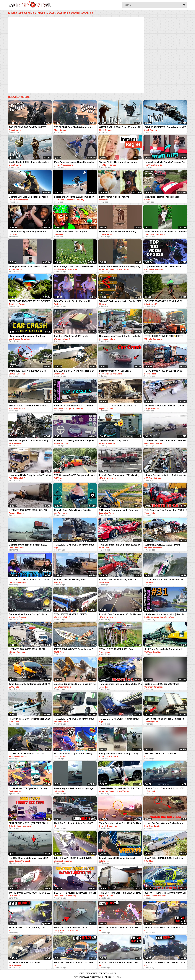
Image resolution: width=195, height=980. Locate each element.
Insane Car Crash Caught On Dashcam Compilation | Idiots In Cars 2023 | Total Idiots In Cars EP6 (164, 824)
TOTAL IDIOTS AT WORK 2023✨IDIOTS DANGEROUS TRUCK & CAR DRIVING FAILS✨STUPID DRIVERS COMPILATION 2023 (164, 336)
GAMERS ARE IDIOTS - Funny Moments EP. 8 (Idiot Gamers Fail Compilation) (165, 128)
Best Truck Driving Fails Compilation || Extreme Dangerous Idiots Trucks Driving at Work (165, 649)
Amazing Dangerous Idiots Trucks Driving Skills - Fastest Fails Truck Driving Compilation (75, 684)
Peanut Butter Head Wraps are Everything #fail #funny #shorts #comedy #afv (120, 267)
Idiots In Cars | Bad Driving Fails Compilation (70, 580)
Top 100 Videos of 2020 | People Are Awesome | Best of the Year (163, 267)
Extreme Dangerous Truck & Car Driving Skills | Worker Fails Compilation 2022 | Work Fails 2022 (29, 441)
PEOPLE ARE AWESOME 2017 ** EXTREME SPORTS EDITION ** (30, 302)
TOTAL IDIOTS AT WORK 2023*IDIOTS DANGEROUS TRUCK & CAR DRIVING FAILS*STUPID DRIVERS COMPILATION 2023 (28, 371)
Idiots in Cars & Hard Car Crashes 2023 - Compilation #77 (119, 963)
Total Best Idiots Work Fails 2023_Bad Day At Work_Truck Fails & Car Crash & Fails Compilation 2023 (120, 824)
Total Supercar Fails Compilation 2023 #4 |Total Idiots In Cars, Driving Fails (30, 684)
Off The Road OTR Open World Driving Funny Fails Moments (28, 789)
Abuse (113, 973)
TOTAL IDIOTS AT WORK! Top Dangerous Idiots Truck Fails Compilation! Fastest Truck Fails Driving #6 (74, 719)
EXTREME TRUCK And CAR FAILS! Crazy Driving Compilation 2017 (164, 406)
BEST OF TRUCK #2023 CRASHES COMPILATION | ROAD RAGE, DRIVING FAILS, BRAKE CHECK (163, 754)
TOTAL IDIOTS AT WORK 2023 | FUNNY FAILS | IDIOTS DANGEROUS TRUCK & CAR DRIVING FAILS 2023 (165, 371)
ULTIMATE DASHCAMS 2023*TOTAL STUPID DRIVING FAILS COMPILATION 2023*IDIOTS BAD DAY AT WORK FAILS (28, 754)
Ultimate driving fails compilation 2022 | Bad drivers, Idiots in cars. (29, 545)
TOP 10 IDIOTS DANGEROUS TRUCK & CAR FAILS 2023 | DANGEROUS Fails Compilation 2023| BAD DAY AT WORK (30, 893)
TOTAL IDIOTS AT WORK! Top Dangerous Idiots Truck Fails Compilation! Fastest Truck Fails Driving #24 (119, 719)
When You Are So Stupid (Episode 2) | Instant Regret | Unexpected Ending (73, 302)
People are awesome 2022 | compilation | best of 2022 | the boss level (75, 197)
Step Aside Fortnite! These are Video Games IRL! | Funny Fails (163, 197)
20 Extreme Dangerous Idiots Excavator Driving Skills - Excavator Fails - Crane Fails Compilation (119, 510)
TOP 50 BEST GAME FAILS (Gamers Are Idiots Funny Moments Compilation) (74, 128)
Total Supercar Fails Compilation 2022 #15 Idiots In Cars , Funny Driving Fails (120, 684)
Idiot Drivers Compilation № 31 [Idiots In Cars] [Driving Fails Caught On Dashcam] (165, 615)
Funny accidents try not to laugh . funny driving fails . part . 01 (119, 754)
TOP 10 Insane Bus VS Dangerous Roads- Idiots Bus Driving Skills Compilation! (75, 476)
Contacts (104, 973)
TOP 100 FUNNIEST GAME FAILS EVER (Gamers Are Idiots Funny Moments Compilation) (28, 128)
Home (81, 973)
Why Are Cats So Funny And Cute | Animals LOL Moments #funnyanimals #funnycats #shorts (166, 232)
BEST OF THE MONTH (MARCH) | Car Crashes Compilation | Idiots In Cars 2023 (30, 928)
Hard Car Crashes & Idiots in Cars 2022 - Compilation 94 (29, 858)
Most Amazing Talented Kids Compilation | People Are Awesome (75, 162)
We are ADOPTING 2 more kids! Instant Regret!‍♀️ (118, 162)
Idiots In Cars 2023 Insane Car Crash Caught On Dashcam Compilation (117, 858)
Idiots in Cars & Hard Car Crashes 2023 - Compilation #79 (165, 928)
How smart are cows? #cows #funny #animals (118, 232)
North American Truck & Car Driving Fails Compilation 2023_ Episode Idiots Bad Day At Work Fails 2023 (120, 336)
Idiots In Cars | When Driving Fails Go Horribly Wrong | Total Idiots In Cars (118, 580)
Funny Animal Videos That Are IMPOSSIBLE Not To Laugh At (114, 197)
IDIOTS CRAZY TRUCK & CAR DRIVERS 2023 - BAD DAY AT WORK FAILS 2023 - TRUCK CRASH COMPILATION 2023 (73, 858)
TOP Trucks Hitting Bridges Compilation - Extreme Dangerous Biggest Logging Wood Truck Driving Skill (165, 719)
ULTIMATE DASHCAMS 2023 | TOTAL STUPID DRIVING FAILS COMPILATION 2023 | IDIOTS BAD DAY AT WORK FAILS (164, 545)
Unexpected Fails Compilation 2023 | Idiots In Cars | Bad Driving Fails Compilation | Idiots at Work (30, 476)
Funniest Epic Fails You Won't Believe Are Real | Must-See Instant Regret (165, 162)
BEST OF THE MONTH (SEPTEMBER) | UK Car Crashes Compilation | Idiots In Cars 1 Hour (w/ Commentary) (30, 824)
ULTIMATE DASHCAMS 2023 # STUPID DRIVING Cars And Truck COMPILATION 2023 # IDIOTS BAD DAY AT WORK (28, 510)
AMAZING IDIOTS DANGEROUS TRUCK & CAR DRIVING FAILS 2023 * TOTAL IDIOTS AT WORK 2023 (29, 406)
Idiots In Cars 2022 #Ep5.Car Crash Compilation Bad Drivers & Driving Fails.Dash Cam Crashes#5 (162, 684)
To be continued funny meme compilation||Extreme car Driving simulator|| (115, 441)
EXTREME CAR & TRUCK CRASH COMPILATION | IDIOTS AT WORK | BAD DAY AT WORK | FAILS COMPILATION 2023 (29, 963)
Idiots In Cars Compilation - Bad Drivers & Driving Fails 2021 (165, 476)
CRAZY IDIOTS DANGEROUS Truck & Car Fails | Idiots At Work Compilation (164, 858)
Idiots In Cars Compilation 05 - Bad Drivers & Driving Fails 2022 (120, 615)
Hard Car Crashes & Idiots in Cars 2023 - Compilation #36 (74, 824)
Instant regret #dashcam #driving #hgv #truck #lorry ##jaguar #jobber (74, 789)
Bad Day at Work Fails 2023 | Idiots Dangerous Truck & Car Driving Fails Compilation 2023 (72, 336)
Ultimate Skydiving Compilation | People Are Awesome (29, 197)
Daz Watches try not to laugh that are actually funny (27, 232)
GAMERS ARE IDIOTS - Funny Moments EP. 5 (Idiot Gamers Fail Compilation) (30, 162)
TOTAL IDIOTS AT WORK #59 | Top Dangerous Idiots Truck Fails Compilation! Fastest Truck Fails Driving (120, 649)
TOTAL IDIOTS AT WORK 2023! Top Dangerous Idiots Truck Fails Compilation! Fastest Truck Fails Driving (75, 615)
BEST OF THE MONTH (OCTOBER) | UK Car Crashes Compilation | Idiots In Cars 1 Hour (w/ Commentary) (75, 893)
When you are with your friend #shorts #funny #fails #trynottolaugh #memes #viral (28, 267)
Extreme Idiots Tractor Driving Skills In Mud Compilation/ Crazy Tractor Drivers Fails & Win (29, 615)
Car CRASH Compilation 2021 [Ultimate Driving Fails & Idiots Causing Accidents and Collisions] (74, 406)
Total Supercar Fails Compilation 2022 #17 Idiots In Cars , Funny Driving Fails (166, 510)
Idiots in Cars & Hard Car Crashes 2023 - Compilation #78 (165, 963)
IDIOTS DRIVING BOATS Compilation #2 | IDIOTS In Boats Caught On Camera (74, 649)
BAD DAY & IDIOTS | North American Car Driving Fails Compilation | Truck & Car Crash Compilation (74, 371)
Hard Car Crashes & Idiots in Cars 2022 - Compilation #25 (74, 963)
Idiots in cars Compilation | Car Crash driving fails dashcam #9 (27, 336)
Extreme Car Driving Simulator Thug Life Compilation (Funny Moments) (74, 441)
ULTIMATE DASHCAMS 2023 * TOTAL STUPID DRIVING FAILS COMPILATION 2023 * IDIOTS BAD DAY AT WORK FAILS (28, 649)
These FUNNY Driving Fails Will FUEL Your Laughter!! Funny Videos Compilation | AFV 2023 (120, 789)
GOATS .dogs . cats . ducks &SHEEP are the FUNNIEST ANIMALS (74, 267)
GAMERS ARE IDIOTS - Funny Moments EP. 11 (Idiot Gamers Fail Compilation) (120, 128)
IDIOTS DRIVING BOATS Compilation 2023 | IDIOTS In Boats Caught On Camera (30, 719)
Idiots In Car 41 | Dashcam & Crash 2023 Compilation (164, 789)
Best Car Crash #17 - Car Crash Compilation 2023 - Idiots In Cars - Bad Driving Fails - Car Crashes (118, 371)
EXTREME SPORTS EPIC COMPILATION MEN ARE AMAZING (164, 302)
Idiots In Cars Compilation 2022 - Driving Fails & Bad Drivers (119, 476)
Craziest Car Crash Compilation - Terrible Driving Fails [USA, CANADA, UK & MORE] (165, 441)
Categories (91, 973)
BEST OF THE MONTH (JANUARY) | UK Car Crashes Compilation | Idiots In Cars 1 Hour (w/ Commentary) (165, 893)
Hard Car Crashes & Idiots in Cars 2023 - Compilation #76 (119, 928)
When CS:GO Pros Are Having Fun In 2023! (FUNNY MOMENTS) (120, 302)
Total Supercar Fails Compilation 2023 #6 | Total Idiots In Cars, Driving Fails (120, 545)
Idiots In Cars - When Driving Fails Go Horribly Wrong (73, 510)
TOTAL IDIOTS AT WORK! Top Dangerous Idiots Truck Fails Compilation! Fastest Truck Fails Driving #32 (74, 545)
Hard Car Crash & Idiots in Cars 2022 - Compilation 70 (73, 928)
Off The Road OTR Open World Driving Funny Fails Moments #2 (73, 754)
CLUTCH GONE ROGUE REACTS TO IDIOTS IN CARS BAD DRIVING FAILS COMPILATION (30, 580)
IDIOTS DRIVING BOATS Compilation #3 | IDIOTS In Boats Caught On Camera (164, 580)
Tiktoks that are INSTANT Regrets (71, 232)
